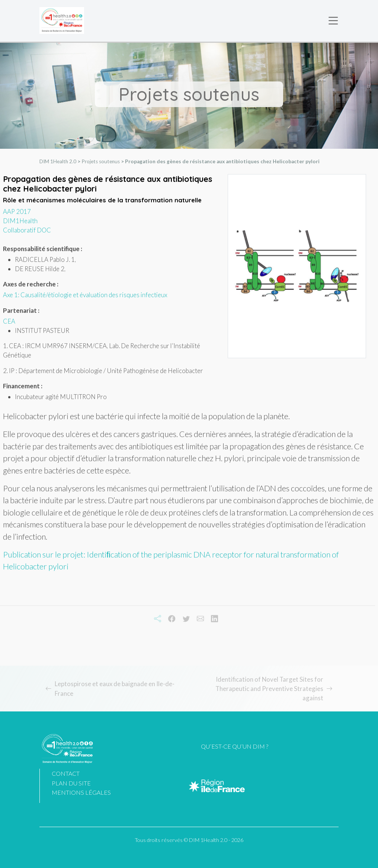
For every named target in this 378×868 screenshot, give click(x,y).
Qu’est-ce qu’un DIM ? (235, 746)
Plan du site (71, 783)
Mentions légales (81, 792)
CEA (9, 324)
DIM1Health (20, 224)
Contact (66, 773)
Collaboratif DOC (27, 233)
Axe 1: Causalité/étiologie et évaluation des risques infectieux (85, 298)
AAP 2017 (17, 215)
